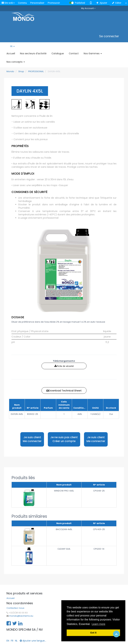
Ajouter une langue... (33, 641)
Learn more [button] (98, 624)
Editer (117, 3)
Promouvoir (54, 3)
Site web (8, 3)
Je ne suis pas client (64, 439)
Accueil (10, 598)
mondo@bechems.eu (21, 616)
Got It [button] (93, 633)
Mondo (10, 71)
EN (8, 641)
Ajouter (102, 3)
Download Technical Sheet (64, 390)
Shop (21, 71)
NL (16, 641)
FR (12, 46)
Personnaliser (37, 3)
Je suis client (32, 439)
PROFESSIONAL (36, 71)
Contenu (22, 3)
